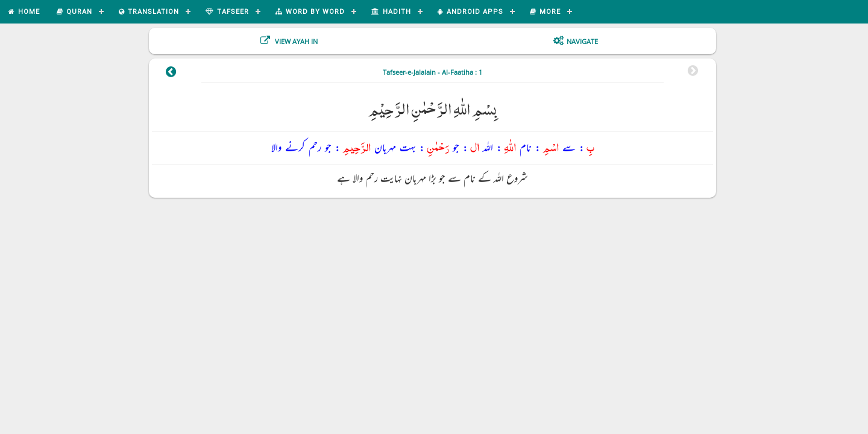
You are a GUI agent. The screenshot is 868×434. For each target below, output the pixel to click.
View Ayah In (295, 41)
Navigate (582, 41)
